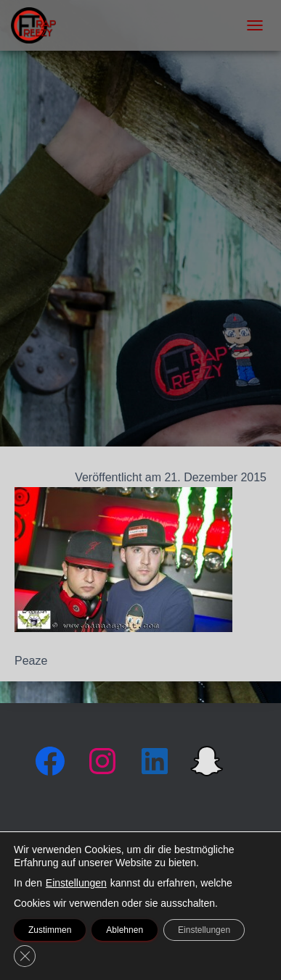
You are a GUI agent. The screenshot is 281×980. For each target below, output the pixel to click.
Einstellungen (76, 883)
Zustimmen (50, 930)
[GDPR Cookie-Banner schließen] (25, 956)
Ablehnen (125, 930)
